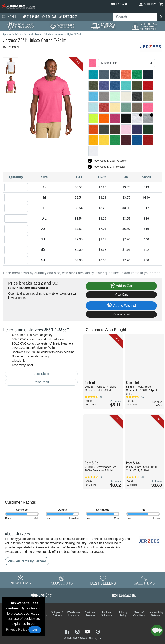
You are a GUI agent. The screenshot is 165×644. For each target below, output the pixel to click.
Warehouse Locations (74, 614)
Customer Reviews (90, 614)
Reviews (49, 17)
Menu (9, 17)
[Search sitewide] (135, 17)
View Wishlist (121, 314)
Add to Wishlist (121, 306)
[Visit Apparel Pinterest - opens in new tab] (98, 631)
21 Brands (31, 17)
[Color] (127, 63)
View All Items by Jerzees (27, 561)
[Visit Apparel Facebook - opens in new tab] (68, 631)
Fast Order (68, 17)
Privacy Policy (17, 630)
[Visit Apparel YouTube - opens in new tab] (88, 631)
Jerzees (10, 40)
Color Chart (41, 382)
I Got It (35, 630)
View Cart (121, 295)
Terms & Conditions (139, 614)
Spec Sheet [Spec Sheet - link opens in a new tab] (41, 374)
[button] (115, 3)
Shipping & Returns (57, 614)
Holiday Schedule (107, 614)
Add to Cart (121, 286)
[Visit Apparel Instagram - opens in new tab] (78, 631)
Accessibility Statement (156, 614)
